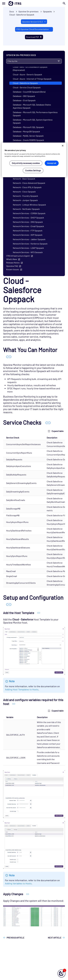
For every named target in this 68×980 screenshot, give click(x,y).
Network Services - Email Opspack (28, 226)
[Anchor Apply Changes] (28, 894)
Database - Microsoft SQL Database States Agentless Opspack (32, 106)
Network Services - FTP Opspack (28, 231)
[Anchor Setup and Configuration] (9, 604)
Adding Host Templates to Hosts (22, 689)
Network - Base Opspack (24, 179)
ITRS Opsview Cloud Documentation (32, 29)
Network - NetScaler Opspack (26, 209)
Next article (55, 938)
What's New (12, 259)
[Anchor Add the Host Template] (39, 613)
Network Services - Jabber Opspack (29, 239)
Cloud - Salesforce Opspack (22, 15)
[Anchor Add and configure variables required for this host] (14, 704)
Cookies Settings (33, 171)
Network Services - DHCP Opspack (28, 218)
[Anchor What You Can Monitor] (9, 356)
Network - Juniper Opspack (25, 200)
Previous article (15, 938)
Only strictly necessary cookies (26, 163)
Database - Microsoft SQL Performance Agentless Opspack (35, 114)
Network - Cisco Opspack (24, 192)
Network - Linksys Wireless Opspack (29, 205)
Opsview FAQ (12, 266)
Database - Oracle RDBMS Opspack (28, 140)
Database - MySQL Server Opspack (28, 136)
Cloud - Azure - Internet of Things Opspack (32, 79)
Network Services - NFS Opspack (28, 252)
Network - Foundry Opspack (25, 196)
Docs (12, 11)
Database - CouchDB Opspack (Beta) (29, 92)
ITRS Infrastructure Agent (18, 256)
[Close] (63, 146)
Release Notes (13, 263)
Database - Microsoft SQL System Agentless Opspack (33, 121)
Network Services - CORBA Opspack (29, 213)
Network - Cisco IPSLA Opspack (27, 187)
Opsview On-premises (28, 11)
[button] (61, 973)
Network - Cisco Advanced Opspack (29, 183)
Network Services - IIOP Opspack (28, 235)
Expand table (55, 431)
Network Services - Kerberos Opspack (30, 244)
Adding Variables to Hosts (18, 883)
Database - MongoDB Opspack (26, 131)
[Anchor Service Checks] (48, 422)
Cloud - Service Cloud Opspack (27, 87)
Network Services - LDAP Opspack (28, 248)
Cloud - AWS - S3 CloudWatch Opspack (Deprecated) (30, 68)
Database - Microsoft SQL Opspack (28, 127)
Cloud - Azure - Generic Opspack (27, 74)
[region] (34, 160)
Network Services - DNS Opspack (28, 222)
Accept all (52, 163)
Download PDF (34, 37)
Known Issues (13, 269)
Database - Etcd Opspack (24, 100)
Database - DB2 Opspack (24, 96)
